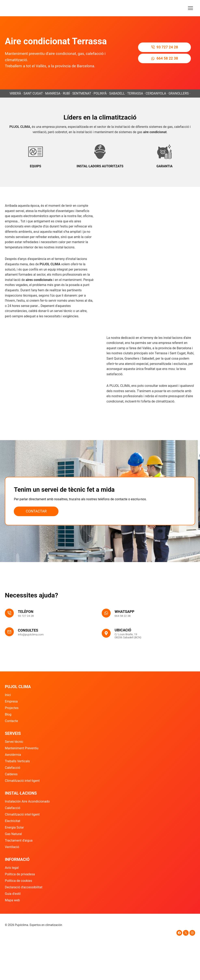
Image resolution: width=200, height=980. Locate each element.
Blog (8, 714)
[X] (186, 933)
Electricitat (13, 821)
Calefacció (13, 768)
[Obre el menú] (190, 8)
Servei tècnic (14, 742)
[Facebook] (179, 933)
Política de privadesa (20, 874)
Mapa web (12, 900)
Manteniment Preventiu (22, 748)
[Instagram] (192, 933)
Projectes (12, 708)
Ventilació (12, 847)
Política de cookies (18, 881)
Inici (8, 695)
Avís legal (12, 868)
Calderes (11, 774)
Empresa (11, 701)
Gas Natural (13, 834)
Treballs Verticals (17, 761)
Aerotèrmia (13, 755)
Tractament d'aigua (19, 840)
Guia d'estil (13, 894)
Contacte (11, 721)
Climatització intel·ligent (22, 781)
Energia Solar (14, 827)
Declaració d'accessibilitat (24, 887)
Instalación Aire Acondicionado (27, 801)
